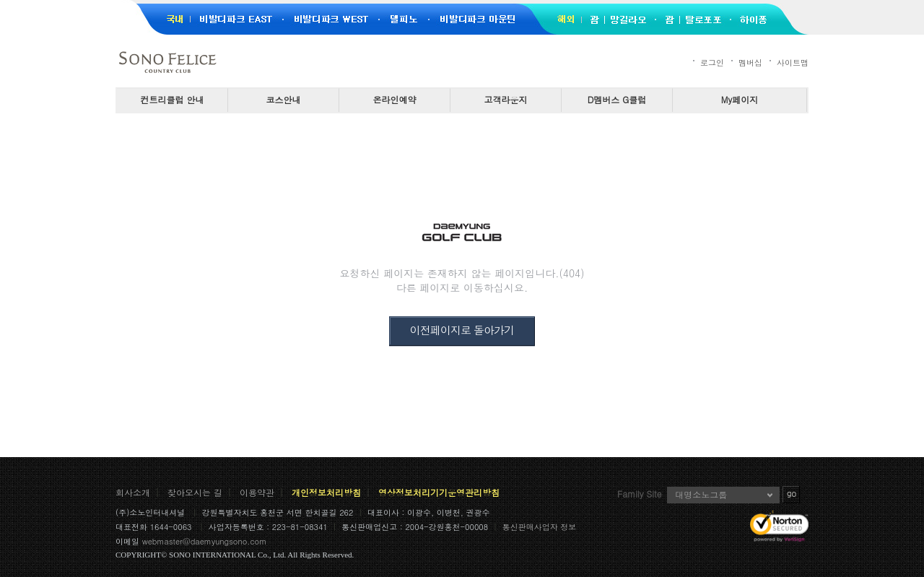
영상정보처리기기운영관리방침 (439, 492)
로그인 (712, 62)
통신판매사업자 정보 (540, 527)
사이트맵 (793, 62)
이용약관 (257, 492)
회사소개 (133, 492)
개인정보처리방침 (326, 492)
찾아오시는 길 (195, 492)
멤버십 (750, 62)
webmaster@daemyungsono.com (205, 541)
